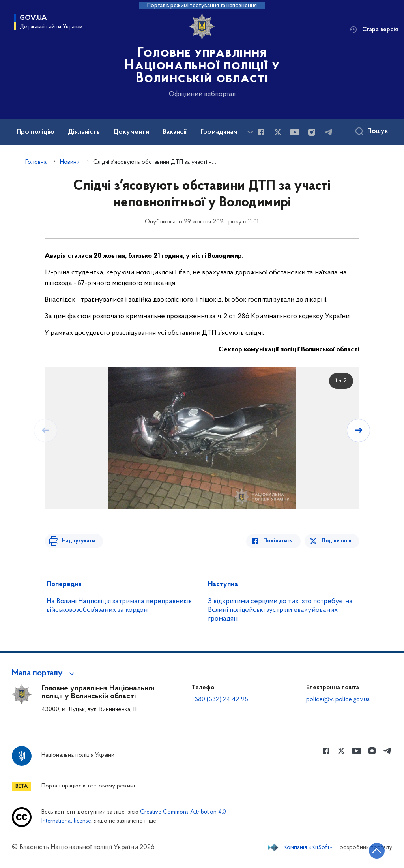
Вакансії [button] (175, 132)
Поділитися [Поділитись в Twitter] (337, 541)
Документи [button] (131, 132)
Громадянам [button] (219, 132)
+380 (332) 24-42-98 (220, 699)
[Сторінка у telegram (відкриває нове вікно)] (329, 132)
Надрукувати (77, 541)
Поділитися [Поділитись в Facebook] (280, 541)
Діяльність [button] (84, 132)
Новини (70, 162)
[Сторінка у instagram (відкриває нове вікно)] (312, 132)
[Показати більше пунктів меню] (250, 132)
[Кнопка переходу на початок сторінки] (374, 850)
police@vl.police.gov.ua (338, 699)
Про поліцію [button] (36, 132)
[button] (44, 673)
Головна (36, 162)
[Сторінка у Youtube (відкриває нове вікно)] (295, 132)
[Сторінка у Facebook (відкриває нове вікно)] (261, 132)
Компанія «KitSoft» (308, 847)
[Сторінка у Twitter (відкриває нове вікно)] (278, 132)
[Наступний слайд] (359, 430)
